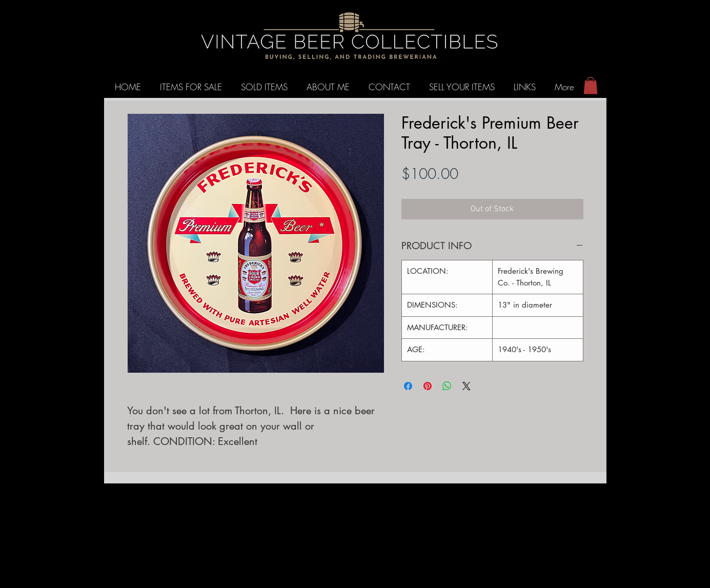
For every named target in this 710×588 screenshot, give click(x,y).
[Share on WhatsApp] (447, 386)
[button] (591, 85)
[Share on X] (466, 386)
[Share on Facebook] (408, 386)
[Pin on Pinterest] (428, 386)
